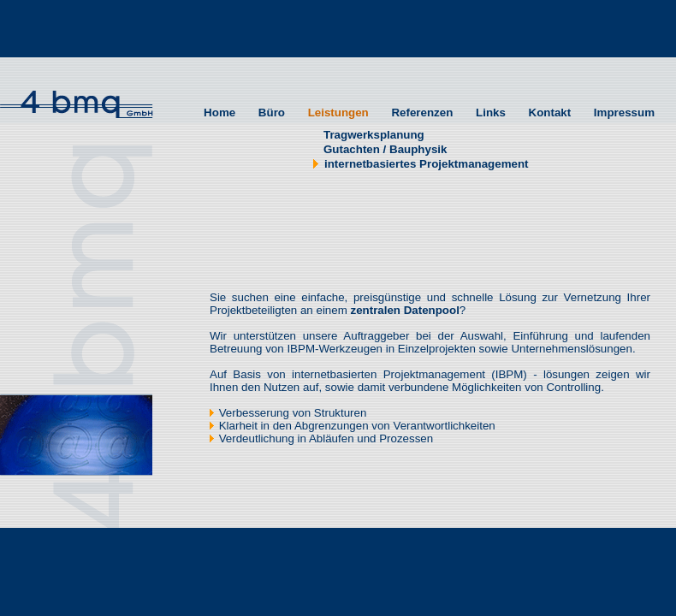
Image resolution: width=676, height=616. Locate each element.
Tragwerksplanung (369, 135)
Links (489, 113)
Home (218, 113)
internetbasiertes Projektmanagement (421, 164)
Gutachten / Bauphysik (380, 149)
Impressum (623, 113)
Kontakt (548, 113)
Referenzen (421, 113)
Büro (270, 113)
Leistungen (337, 113)
